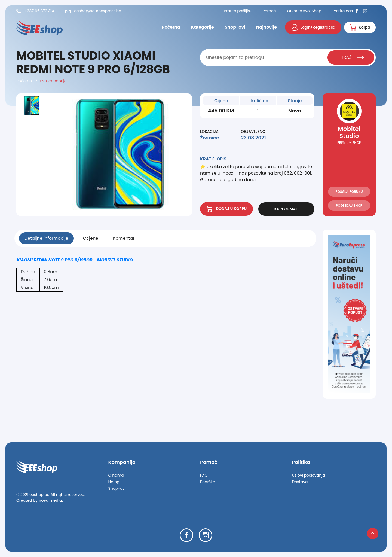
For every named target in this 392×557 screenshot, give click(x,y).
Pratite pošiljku (238, 11)
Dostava (300, 482)
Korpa (360, 27)
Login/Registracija (313, 27)
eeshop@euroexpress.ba (93, 11)
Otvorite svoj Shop (304, 11)
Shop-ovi (235, 27)
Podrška (208, 482)
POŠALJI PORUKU (349, 192)
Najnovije (267, 27)
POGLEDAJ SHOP (349, 206)
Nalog (114, 482)
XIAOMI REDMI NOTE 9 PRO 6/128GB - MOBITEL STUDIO (75, 260)
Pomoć (269, 11)
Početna (171, 27)
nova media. (51, 500)
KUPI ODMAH (286, 209)
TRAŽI (353, 57)
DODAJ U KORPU (226, 209)
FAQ (204, 475)
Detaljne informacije (46, 238)
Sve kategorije (53, 81)
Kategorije (203, 27)
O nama (116, 475)
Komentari (124, 238)
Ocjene (91, 238)
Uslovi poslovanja (309, 475)
